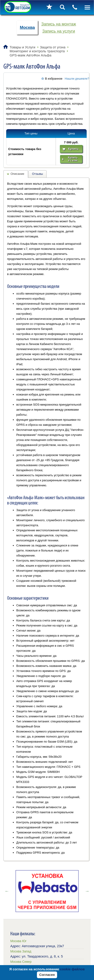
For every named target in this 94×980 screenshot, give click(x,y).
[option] (47, 891)
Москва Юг (18, 941)
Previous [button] (7, 891)
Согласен (47, 975)
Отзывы (38, 174)
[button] (44, 106)
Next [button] (87, 891)
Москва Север (21, 962)
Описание (17, 174)
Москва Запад (21, 951)
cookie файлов (72, 969)
